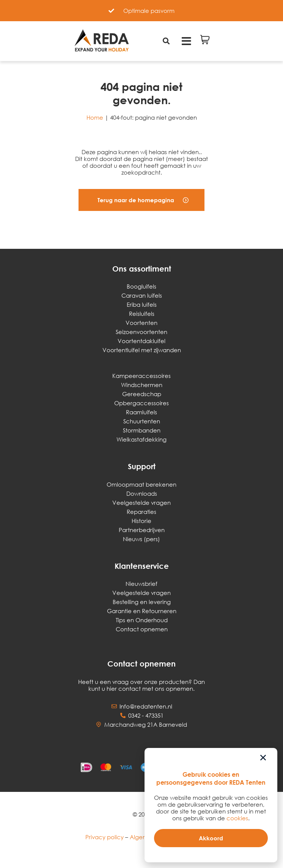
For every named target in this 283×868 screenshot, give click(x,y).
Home (95, 117)
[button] (141, 200)
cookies (237, 818)
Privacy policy (105, 837)
